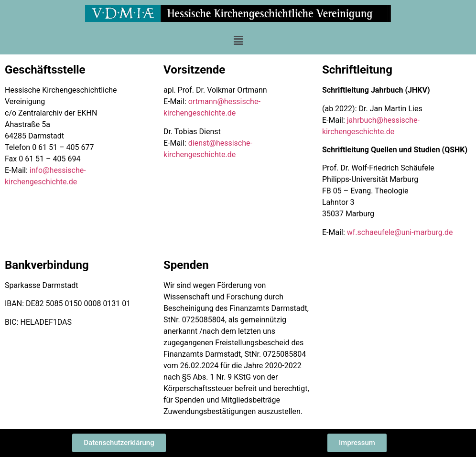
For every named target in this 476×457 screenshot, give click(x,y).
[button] (238, 41)
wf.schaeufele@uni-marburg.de (400, 232)
